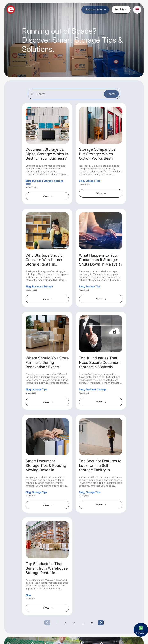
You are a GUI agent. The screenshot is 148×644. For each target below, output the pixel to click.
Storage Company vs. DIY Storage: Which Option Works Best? (98, 154)
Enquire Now (96, 9)
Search (111, 94)
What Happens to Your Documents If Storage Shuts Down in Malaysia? (101, 260)
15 (92, 623)
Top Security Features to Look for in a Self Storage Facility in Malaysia (100, 466)
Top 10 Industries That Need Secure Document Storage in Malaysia (100, 362)
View (48, 196)
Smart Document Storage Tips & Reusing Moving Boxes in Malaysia (46, 466)
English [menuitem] (119, 9)
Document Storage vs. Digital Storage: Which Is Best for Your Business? (47, 154)
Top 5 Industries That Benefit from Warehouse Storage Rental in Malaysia (47, 568)
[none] (121, 10)
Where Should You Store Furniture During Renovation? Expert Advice (47, 363)
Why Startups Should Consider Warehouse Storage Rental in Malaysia (44, 260)
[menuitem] (121, 10)
